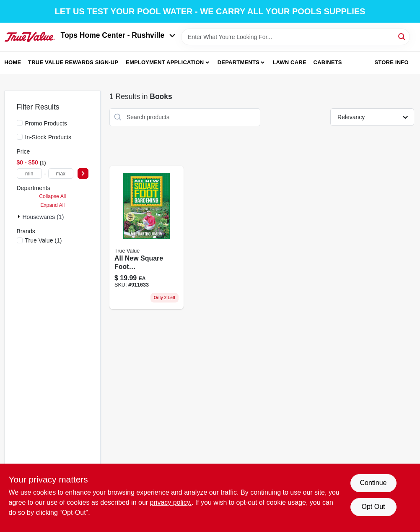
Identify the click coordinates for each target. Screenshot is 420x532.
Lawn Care (289, 62)
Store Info (391, 62)
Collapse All (52, 196)
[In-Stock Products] (20, 137)
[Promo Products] (20, 123)
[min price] (29, 173)
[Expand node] (20, 216)
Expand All (52, 205)
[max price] (61, 173)
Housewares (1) (43, 217)
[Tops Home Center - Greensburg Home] (30, 37)
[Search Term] (295, 37)
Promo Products (46, 123)
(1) (44, 240)
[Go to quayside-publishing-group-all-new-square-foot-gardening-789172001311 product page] (146, 238)
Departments (239, 62)
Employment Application (165, 62)
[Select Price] (83, 173)
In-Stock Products (48, 137)
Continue (373, 483)
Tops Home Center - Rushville (118, 35)
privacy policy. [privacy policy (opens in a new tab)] (171, 502)
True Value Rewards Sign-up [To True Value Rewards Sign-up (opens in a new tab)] (73, 62)
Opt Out (373, 507)
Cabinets (328, 62)
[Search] (402, 36)
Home (13, 62)
